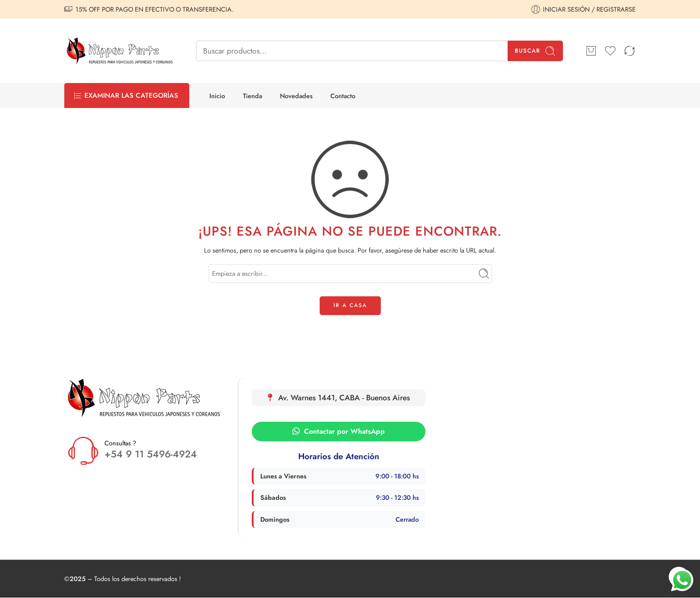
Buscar (535, 51)
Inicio (217, 96)
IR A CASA (350, 305)
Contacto (343, 96)
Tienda (252, 96)
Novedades (296, 96)
